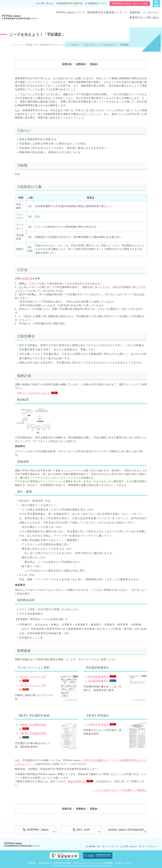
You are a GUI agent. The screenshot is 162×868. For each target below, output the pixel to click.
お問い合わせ (46, 3)
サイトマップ (112, 846)
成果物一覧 (31, 45)
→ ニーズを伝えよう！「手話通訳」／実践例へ (119, 790)
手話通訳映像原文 (98, 677)
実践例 (94, 64)
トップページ (16, 45)
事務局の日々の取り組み (144, 18)
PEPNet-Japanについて (71, 12)
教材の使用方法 (77, 781)
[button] (156, 4)
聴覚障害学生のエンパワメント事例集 (58, 45)
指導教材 (81, 64)
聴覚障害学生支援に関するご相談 (130, 3)
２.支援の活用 (88, 45)
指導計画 (67, 64)
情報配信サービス (97, 3)
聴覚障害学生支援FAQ (70, 3)
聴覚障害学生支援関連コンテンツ (107, 12)
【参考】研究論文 (98, 725)
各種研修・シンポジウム (144, 12)
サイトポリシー (150, 846)
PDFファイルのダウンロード (34, 393)
